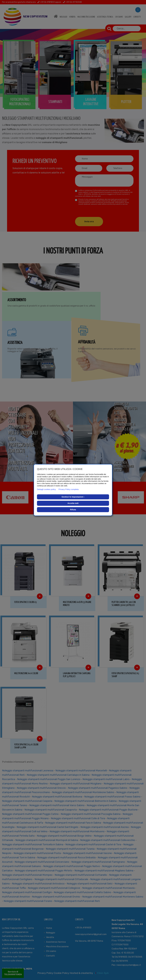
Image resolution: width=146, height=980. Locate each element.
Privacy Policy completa (69, 489)
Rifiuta (73, 510)
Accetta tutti (73, 503)
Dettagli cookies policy (46, 489)
